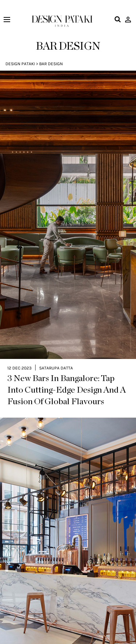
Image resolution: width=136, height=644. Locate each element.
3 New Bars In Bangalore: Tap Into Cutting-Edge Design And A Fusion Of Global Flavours (67, 372)
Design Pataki (20, 64)
